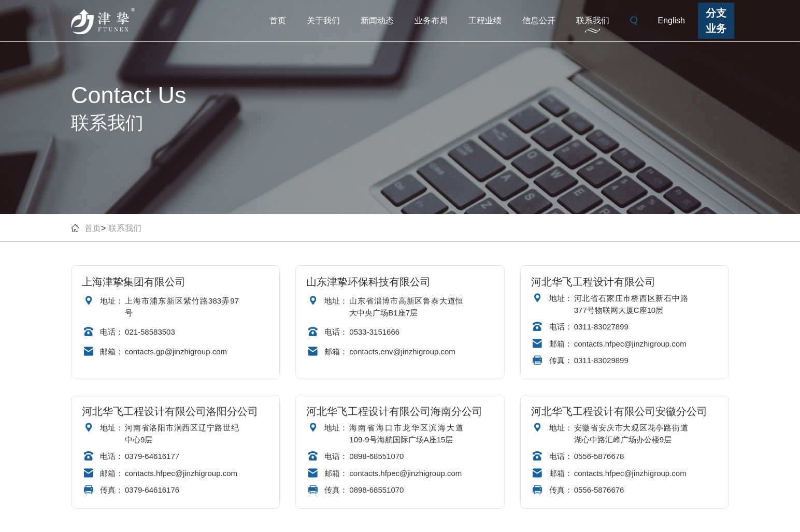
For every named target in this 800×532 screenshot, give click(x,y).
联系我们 (593, 20)
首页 (278, 20)
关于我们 (323, 20)
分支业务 (716, 21)
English (672, 20)
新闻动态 (377, 20)
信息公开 (539, 20)
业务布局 (431, 20)
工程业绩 (485, 20)
